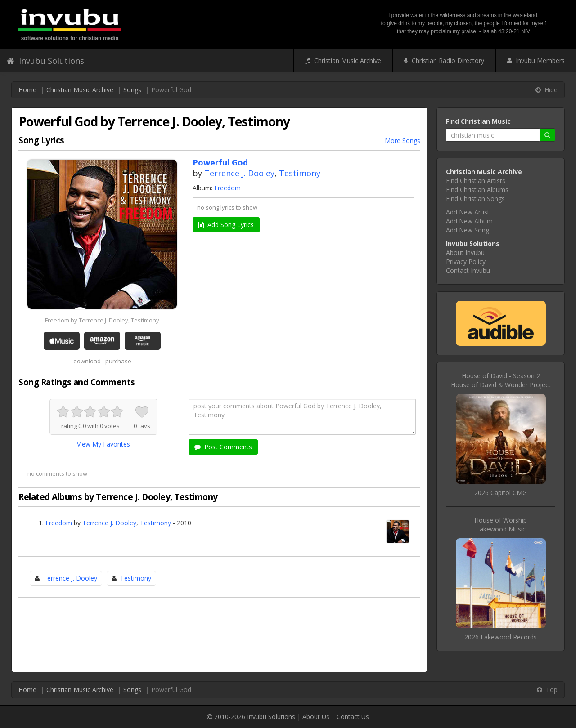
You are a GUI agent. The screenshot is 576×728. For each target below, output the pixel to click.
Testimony (300, 173)
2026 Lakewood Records (501, 637)
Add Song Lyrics (226, 225)
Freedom (227, 188)
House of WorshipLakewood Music (501, 525)
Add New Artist (468, 212)
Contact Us (353, 717)
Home (27, 90)
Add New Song (468, 230)
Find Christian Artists (476, 181)
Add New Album (469, 221)
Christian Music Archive (343, 60)
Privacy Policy (466, 261)
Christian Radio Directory (444, 60)
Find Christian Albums (477, 190)
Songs (132, 90)
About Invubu (465, 252)
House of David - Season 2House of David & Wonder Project (501, 380)
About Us (316, 717)
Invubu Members (536, 60)
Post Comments (223, 447)
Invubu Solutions (45, 61)
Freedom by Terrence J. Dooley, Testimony (102, 320)
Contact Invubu (468, 270)
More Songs (403, 141)
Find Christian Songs (475, 199)
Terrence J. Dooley (239, 173)
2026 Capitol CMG (501, 493)
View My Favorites (103, 444)
